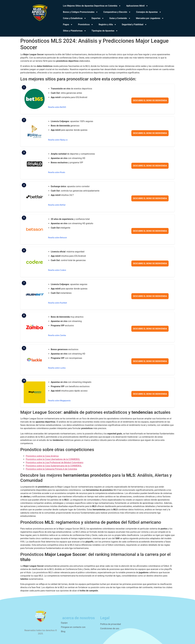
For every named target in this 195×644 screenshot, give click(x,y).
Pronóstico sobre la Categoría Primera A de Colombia (51, 469)
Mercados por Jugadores (150, 18)
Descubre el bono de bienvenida (150, 100)
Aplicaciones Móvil (137, 6)
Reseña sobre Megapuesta (59, 401)
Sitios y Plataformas (75, 31)
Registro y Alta (107, 25)
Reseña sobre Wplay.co (58, 140)
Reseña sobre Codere (57, 270)
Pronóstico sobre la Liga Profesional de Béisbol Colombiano (55, 462)
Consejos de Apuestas (149, 12)
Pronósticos (86, 25)
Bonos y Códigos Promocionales (80, 12)
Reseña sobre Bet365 (57, 107)
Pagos (68, 25)
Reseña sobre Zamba (57, 335)
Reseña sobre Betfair (57, 205)
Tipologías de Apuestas (105, 31)
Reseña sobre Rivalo (57, 172)
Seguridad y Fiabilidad (134, 25)
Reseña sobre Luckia (57, 368)
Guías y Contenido (120, 18)
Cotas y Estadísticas (75, 18)
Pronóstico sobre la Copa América (42, 456)
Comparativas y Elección (117, 12)
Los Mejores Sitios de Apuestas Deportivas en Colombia (92, 6)
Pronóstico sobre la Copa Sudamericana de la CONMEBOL (54, 466)
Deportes (98, 18)
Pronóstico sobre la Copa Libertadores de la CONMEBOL (53, 459)
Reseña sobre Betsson (57, 238)
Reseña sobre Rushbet (57, 303)
